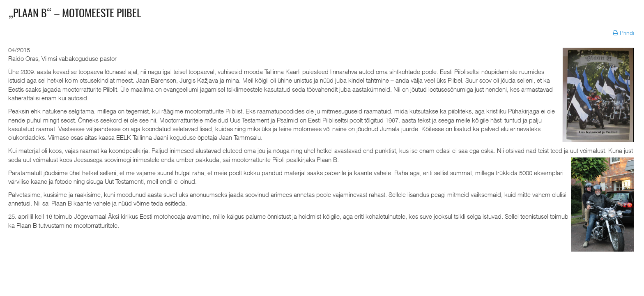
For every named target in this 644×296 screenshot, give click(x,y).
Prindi (624, 33)
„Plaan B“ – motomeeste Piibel (75, 14)
